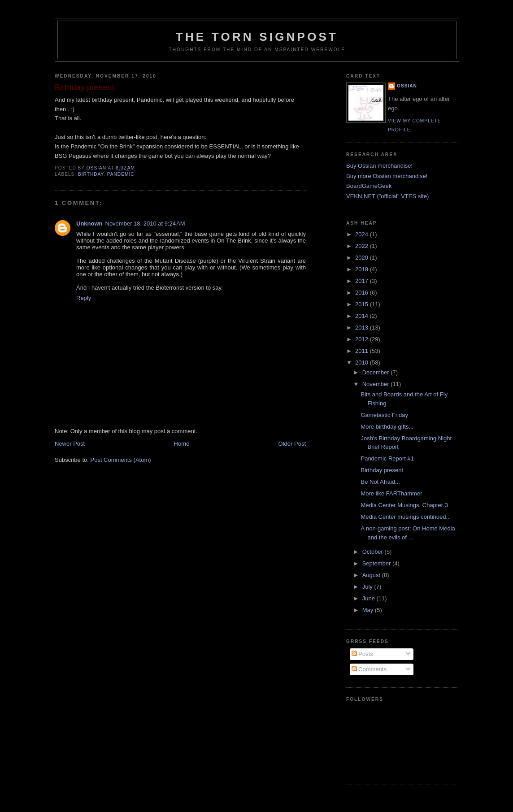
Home (182, 444)
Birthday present (382, 470)
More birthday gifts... (387, 427)
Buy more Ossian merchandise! (387, 176)
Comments (369, 669)
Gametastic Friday (384, 415)
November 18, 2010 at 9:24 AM (145, 224)
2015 (363, 304)
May (369, 610)
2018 (363, 269)
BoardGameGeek (369, 186)
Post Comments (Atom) (121, 460)
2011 (363, 351)
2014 (363, 316)
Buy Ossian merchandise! (379, 166)
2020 (363, 258)
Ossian (407, 86)
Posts (362, 654)
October (374, 552)
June (370, 598)
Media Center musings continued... (406, 517)
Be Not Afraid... (380, 482)
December (377, 372)
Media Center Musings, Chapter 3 (404, 505)
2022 (363, 246)
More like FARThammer (391, 493)
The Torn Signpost (257, 37)
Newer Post (70, 444)
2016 (363, 293)
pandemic (121, 174)
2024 (363, 234)
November (377, 384)
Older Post (292, 444)
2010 (363, 363)
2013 (363, 328)
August (372, 575)
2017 (363, 281)
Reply (84, 298)
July (368, 587)
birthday (91, 174)
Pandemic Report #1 (387, 458)
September (377, 563)
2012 (363, 339)
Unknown (89, 224)
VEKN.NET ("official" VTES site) (387, 196)
